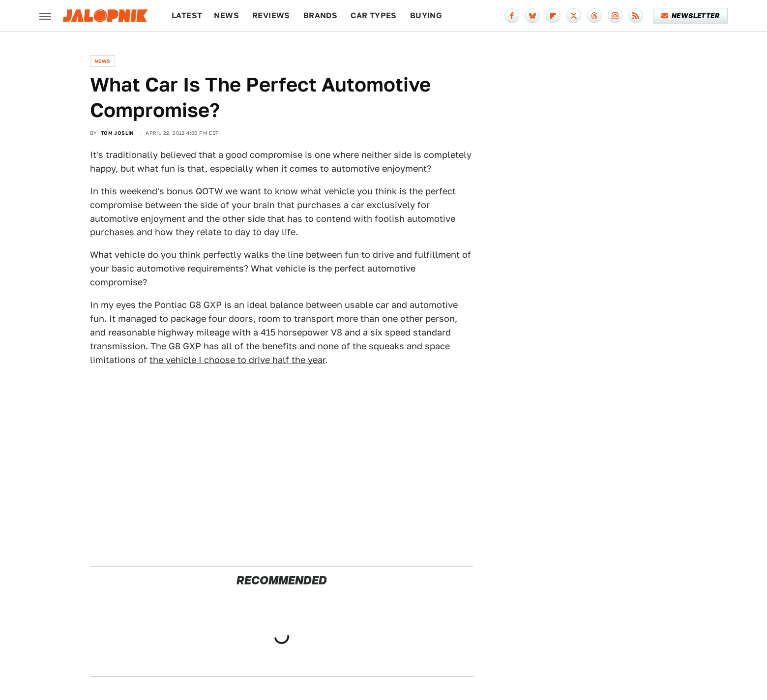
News (226, 15)
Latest (187, 15)
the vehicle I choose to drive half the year (237, 360)
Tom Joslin (118, 133)
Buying (426, 15)
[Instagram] (615, 16)
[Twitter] (574, 16)
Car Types (374, 15)
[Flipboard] (553, 16)
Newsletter (691, 16)
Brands (320, 15)
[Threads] (594, 16)
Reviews (271, 15)
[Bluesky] (532, 16)
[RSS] (636, 16)
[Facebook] (512, 16)
